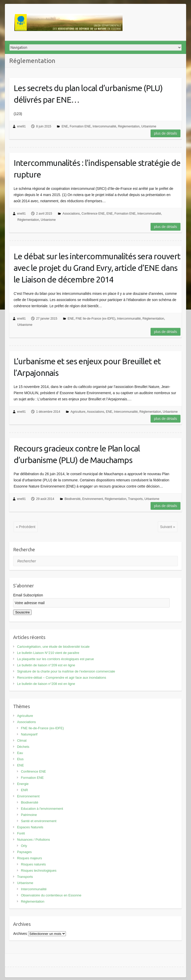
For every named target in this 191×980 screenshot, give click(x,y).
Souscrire (22, 612)
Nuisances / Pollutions (33, 840)
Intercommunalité (104, 126)
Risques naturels (33, 864)
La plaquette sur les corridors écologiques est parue (55, 659)
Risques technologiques (39, 870)
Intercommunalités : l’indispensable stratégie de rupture (97, 169)
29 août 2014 (45, 499)
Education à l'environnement (42, 809)
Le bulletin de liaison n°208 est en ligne (46, 684)
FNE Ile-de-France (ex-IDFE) (95, 319)
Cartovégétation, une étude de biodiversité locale (53, 647)
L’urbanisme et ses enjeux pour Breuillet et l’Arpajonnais (87, 367)
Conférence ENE (93, 214)
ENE (65, 126)
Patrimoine (29, 815)
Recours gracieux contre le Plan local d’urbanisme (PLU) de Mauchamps (77, 454)
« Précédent (26, 527)
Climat (22, 740)
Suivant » (168, 527)
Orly (24, 846)
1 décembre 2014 (48, 412)
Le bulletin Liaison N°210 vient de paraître (48, 653)
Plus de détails (166, 133)
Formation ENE (80, 126)
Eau (20, 753)
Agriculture (78, 412)
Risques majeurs (29, 858)
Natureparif (29, 734)
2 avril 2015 (44, 214)
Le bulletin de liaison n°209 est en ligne (46, 665)
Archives (20, 934)
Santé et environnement (39, 821)
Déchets (23, 747)
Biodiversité (73, 499)
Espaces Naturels (30, 827)
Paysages (24, 852)
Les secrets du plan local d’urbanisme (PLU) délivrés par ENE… (88, 94)
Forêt (21, 833)
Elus (20, 759)
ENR (24, 790)
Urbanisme (149, 126)
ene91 (21, 126)
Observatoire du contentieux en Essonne (51, 895)
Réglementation (129, 126)
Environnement (93, 499)
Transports (135, 499)
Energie (23, 784)
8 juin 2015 (44, 126)
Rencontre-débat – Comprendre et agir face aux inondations (62, 678)
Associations (71, 214)
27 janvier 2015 (47, 319)
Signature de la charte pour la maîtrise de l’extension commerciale (66, 671)
